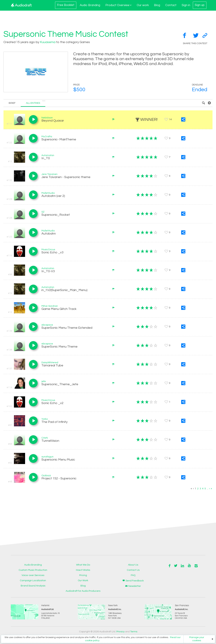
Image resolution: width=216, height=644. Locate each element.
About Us (133, 565)
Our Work (83, 581)
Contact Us (133, 570)
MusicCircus (48, 250)
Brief (12, 103)
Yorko (45, 419)
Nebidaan (47, 118)
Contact (171, 5)
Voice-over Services (33, 575)
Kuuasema (48, 42)
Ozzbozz (46, 476)
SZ (43, 212)
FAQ (133, 575)
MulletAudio (48, 193)
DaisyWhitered (50, 363)
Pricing (83, 575)
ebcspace (47, 325)
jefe (44, 381)
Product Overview (118, 5)
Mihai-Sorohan (50, 306)
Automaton (48, 155)
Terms (134, 632)
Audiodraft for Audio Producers (83, 591)
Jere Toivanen (49, 174)
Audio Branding (90, 5)
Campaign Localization (33, 581)
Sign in (186, 5)
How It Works (83, 570)
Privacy (120, 632)
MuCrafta (47, 137)
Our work (143, 5)
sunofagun (47, 457)
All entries (36, 102)
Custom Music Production (33, 570)
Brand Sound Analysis (33, 586)
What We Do (83, 565)
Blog (157, 5)
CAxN (45, 438)
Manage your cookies (197, 639)
